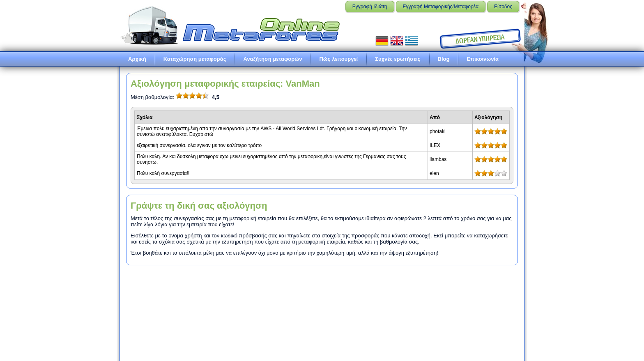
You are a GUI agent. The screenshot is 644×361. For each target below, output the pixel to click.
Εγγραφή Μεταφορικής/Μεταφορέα (441, 7)
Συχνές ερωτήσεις (398, 59)
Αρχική (137, 59)
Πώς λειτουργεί (338, 59)
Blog (444, 59)
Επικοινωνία (483, 59)
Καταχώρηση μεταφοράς (195, 59)
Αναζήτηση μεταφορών (273, 59)
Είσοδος (503, 7)
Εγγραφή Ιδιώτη (370, 7)
